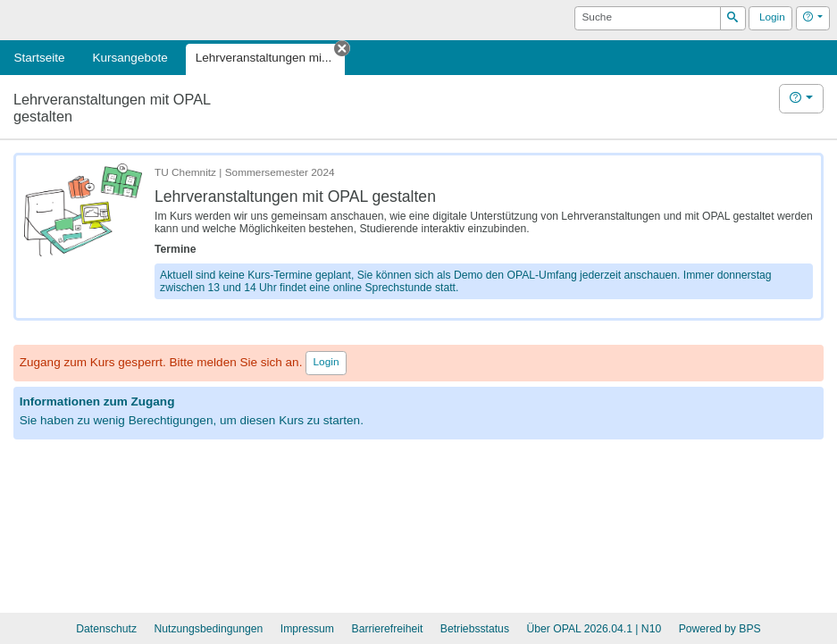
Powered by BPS (720, 629)
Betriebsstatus (475, 629)
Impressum (307, 629)
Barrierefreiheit (388, 629)
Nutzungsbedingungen (208, 629)
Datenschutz (106, 629)
